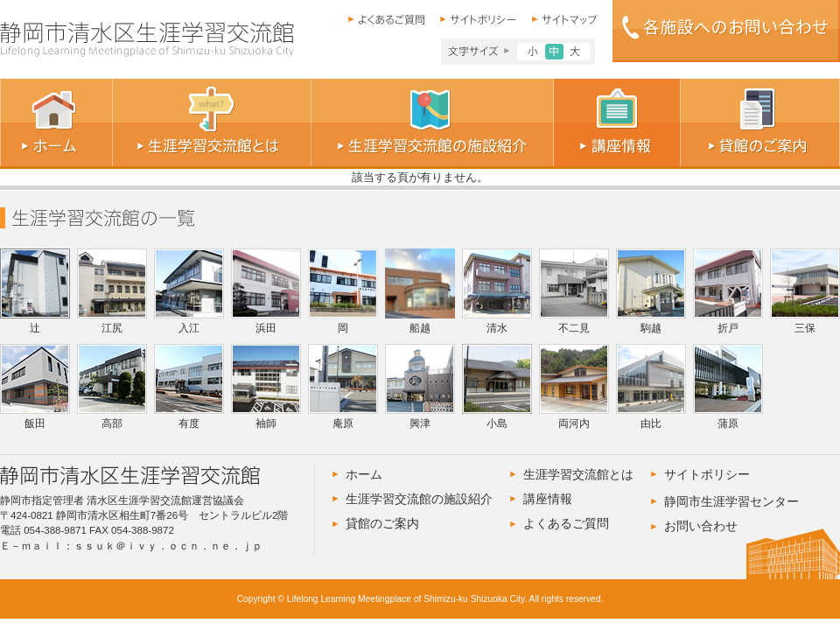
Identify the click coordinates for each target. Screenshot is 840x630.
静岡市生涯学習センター (731, 501)
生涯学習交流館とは (578, 474)
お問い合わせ (701, 526)
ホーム (364, 474)
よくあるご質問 (566, 523)
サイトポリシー (707, 474)
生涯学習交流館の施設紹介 (419, 499)
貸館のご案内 (382, 523)
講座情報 (548, 499)
